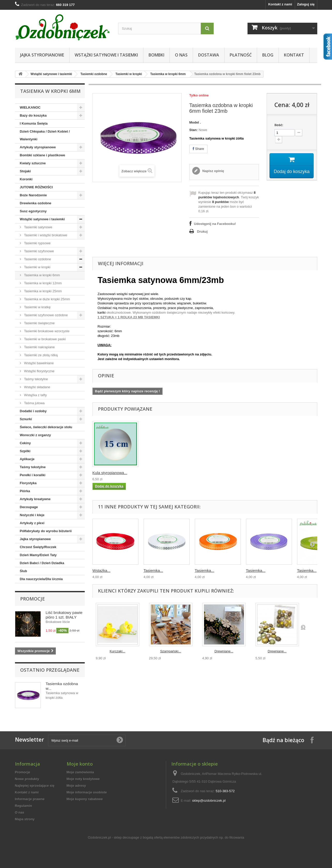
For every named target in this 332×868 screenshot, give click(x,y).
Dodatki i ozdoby (33, 411)
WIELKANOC (30, 107)
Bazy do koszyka (33, 115)
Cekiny (25, 443)
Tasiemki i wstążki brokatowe (45, 235)
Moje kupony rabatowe (85, 799)
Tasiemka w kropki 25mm (43, 291)
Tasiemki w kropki (129, 74)
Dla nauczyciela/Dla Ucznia (41, 579)
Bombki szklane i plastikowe (43, 155)
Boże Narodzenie (33, 195)
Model (194, 122)
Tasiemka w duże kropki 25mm (47, 299)
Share (198, 149)
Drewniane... (224, 651)
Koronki (26, 179)
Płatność (241, 55)
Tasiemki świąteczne (39, 323)
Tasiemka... (153, 570)
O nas (181, 55)
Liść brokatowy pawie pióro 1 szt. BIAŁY (64, 615)
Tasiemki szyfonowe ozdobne (46, 315)
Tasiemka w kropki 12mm (43, 283)
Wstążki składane (37, 387)
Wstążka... (102, 570)
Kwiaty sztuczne (33, 163)
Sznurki (26, 419)
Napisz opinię (213, 171)
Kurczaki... (117, 651)
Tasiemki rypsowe (37, 243)
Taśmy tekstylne (36, 379)
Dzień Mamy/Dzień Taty (38, 555)
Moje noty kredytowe (83, 779)
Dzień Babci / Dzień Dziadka (42, 563)
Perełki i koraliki (33, 475)
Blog (268, 55)
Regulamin (24, 806)
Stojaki (25, 171)
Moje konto (80, 764)
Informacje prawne (30, 799)
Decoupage (29, 507)
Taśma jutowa (34, 403)
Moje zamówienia (80, 772)
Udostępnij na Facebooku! (215, 224)
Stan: (194, 130)
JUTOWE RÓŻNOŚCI (36, 187)
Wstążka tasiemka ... (110, 473)
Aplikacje (27, 459)
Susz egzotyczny (33, 211)
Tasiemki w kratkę (37, 307)
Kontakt (294, 55)
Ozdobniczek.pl (99, 837)
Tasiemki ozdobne (94, 74)
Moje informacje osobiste (87, 792)
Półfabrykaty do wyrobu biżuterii (46, 531)
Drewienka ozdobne (36, 203)
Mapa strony (25, 819)
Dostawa (209, 55)
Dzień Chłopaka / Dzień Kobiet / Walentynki (45, 135)
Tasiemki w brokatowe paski (45, 339)
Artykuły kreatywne (35, 499)
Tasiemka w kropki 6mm (168, 74)
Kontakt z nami (280, 4)
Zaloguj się (306, 4)
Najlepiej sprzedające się (35, 786)
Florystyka (28, 483)
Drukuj (202, 232)
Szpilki (25, 451)
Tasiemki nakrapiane (39, 347)
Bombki (156, 55)
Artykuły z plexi (32, 523)
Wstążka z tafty (35, 395)
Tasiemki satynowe (38, 227)
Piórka (25, 491)
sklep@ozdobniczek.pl (209, 801)
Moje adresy (76, 786)
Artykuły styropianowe (38, 147)
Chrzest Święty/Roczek (38, 547)
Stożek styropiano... (212, 473)
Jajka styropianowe (42, 55)
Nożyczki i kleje (32, 515)
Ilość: (279, 125)
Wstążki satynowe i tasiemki (106, 55)
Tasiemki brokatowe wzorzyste (46, 331)
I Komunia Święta (34, 123)
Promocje (33, 599)
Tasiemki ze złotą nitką (41, 355)
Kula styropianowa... (263, 473)
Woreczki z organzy (35, 435)
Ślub (24, 571)
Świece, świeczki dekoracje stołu (46, 427)
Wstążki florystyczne (39, 371)
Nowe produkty (27, 779)
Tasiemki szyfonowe (39, 251)
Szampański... (171, 651)
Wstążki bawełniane (39, 363)
